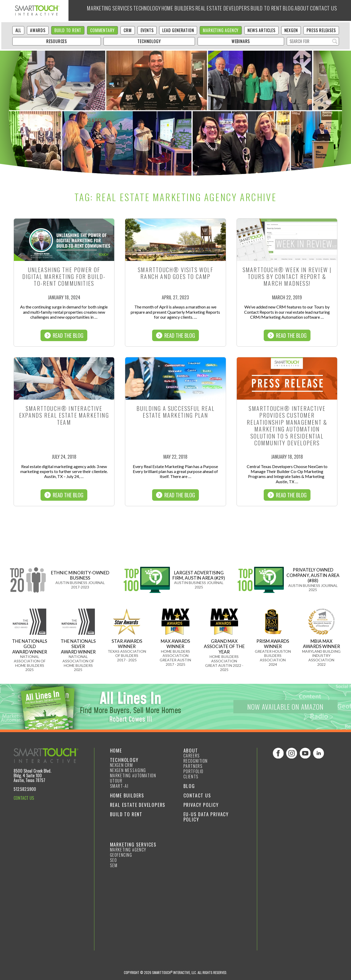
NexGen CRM (122, 765)
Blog (295, 10)
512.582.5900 (25, 789)
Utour (116, 781)
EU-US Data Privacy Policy (206, 817)
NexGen (291, 30)
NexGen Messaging (128, 770)
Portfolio (194, 771)
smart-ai (119, 786)
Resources (57, 41)
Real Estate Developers (221, 10)
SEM (114, 865)
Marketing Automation (133, 775)
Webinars (241, 41)
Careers (192, 756)
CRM (128, 30)
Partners (193, 766)
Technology (137, 10)
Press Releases (321, 30)
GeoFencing (121, 855)
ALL (18, 30)
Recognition (196, 761)
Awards (38, 30)
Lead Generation (178, 30)
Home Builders (173, 10)
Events (147, 30)
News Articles (261, 30)
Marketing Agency (221, 30)
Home (116, 750)
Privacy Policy (201, 805)
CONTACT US (24, 798)
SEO (114, 860)
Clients (191, 777)
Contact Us (197, 795)
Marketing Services (96, 10)
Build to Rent (268, 10)
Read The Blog (64, 335)
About (313, 10)
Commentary (102, 30)
